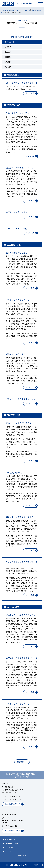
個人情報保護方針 (10, 840)
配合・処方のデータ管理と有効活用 (22, 83)
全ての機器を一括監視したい (19, 253)
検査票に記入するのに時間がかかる (22, 658)
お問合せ (20, 762)
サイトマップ (9, 852)
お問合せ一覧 (39, 865)
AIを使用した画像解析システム (20, 517)
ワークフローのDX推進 (16, 229)
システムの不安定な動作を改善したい (22, 563)
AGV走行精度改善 (14, 473)
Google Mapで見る (12, 804)
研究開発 (8, 62)
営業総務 (8, 52)
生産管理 (8, 57)
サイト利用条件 (9, 848)
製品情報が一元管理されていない (21, 168)
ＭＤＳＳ (8, 47)
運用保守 (8, 67)
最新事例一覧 (10, 42)
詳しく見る (30, 93)
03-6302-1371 (16, 797)
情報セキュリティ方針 (11, 844)
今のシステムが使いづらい (18, 113)
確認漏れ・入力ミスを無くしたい (21, 212)
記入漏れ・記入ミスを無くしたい (21, 399)
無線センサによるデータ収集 (19, 423)
